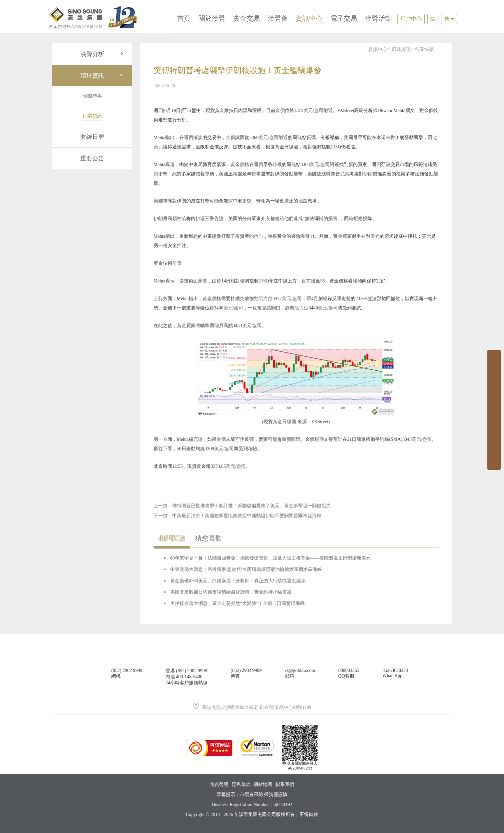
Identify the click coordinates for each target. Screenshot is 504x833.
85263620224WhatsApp (395, 673)
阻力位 (265, 299)
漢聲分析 (103, 54)
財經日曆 (92, 137)
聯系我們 (285, 784)
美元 (308, 111)
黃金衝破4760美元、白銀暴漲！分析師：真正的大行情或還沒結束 (238, 581)
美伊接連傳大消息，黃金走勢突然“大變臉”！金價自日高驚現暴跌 (238, 603)
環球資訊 (103, 76)
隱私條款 (241, 784)
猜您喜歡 (209, 538)
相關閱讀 (172, 538)
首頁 (184, 18)
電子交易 (344, 18)
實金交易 (247, 18)
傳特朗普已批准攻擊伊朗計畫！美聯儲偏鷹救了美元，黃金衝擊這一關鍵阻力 (252, 506)
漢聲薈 (278, 18)
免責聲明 (219, 784)
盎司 (319, 111)
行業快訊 (424, 50)
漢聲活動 (378, 18)
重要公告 (92, 158)
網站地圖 (263, 784)
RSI (336, 147)
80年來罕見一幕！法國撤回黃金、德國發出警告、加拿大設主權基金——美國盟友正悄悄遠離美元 (270, 558)
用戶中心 (411, 19)
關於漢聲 (212, 18)
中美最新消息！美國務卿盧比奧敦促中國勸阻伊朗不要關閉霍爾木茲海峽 (247, 516)
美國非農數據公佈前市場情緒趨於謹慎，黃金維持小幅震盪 (231, 592)
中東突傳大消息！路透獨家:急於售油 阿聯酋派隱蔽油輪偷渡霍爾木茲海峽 (246, 569)
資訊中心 (309, 18)
